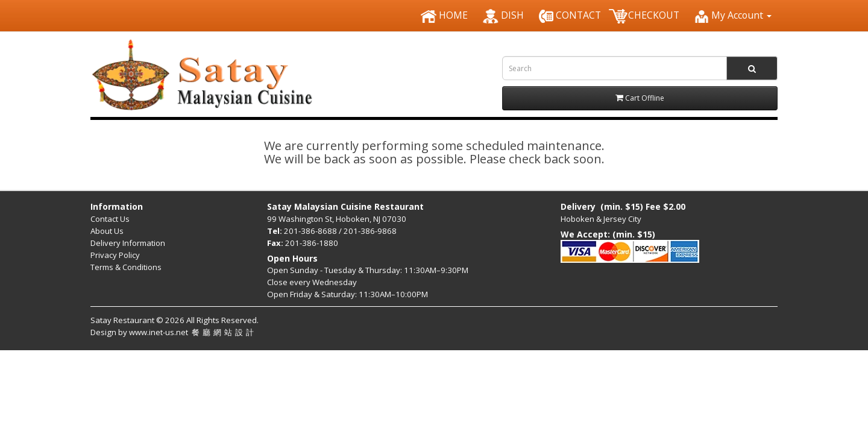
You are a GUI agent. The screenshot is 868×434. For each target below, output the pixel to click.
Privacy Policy (115, 255)
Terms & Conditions (126, 267)
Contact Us (110, 219)
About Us (107, 231)
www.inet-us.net (193, 332)
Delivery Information (128, 243)
